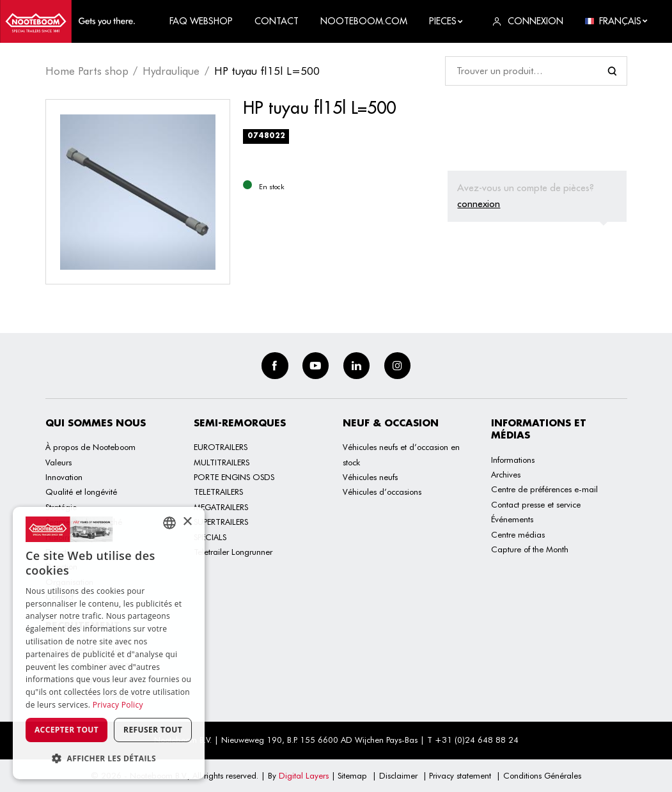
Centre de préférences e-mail (544, 489)
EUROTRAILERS (221, 447)
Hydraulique (171, 71)
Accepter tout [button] (66, 730)
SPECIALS (210, 537)
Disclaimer (398, 775)
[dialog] (109, 643)
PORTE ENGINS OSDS (234, 477)
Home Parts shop (87, 71)
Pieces (446, 21)
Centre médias (518, 534)
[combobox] (169, 523)
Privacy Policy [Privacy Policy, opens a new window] (118, 705)
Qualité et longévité (81, 492)
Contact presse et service (536, 504)
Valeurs (59, 462)
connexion (479, 204)
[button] (109, 758)
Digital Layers (304, 775)
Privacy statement (460, 775)
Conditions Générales (542, 775)
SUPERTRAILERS (221, 522)
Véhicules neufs (370, 477)
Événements (512, 519)
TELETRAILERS (218, 492)
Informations (513, 460)
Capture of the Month (530, 549)
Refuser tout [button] (153, 730)
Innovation (64, 477)
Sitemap (352, 775)
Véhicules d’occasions (382, 492)
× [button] (187, 522)
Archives (506, 474)
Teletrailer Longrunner (233, 552)
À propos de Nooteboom (90, 447)
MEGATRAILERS (221, 507)
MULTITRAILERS (222, 462)
